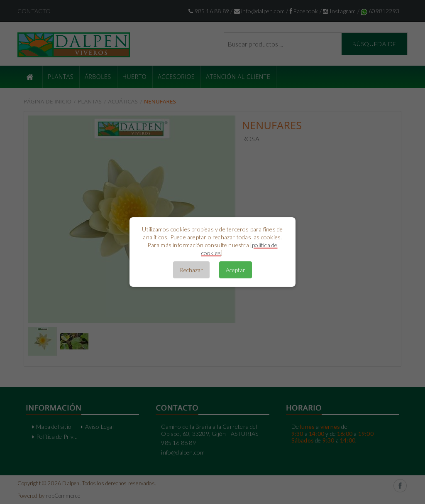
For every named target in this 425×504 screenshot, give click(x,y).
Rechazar (191, 270)
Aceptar (236, 270)
